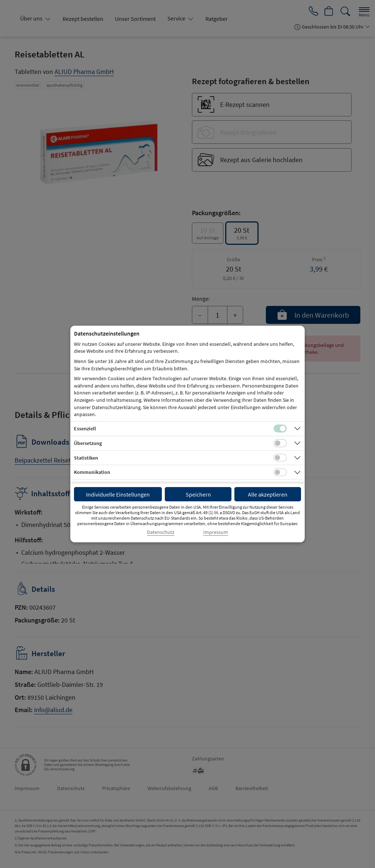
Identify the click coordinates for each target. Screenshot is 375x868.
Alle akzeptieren (268, 494)
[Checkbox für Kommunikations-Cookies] (280, 472)
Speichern (198, 494)
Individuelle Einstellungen (118, 494)
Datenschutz (161, 532)
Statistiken (86, 458)
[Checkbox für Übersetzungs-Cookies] (280, 443)
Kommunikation (92, 472)
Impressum (216, 532)
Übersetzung (88, 443)
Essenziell (85, 429)
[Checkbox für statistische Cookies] (280, 458)
